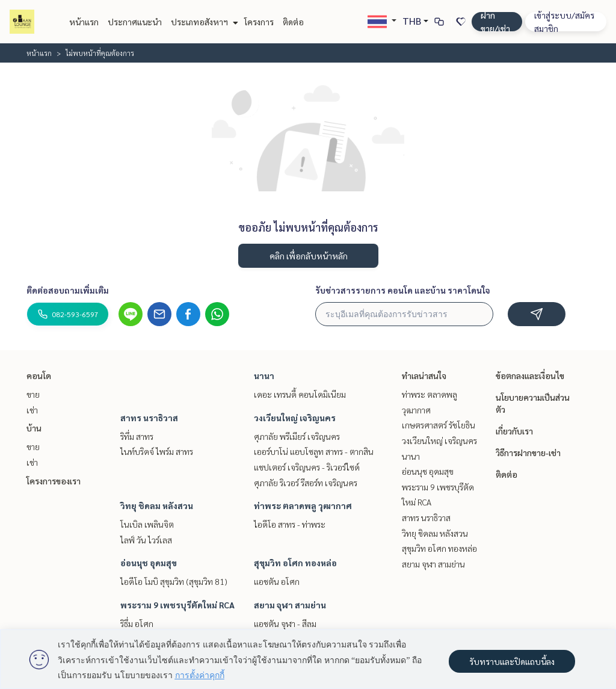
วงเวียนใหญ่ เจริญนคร (295, 418)
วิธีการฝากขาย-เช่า (528, 453)
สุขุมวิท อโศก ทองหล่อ (295, 563)
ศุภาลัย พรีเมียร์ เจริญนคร (297, 436)
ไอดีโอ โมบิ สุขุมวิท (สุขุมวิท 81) (174, 581)
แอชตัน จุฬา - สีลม (285, 623)
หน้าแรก (84, 22)
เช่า (32, 410)
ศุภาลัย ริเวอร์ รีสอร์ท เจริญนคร (306, 483)
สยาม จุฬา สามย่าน (290, 605)
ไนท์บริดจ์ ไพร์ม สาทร (157, 451)
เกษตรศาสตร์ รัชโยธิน (439, 425)
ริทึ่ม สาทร (137, 436)
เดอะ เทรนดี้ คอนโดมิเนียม (300, 394)
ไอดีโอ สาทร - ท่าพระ (290, 524)
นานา (264, 375)
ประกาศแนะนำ (135, 22)
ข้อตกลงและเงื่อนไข (530, 375)
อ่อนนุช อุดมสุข (149, 563)
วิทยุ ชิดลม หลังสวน (157, 505)
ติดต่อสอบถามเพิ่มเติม (68, 290)
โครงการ (259, 22)
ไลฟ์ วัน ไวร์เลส (146, 540)
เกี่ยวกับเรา (514, 431)
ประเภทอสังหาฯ (203, 22)
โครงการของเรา (54, 481)
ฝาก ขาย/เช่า (495, 22)
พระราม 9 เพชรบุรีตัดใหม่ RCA (177, 605)
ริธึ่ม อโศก (137, 623)
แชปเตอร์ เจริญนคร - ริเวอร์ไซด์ (307, 467)
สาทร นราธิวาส (149, 418)
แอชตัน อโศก (277, 581)
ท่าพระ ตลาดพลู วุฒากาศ (303, 505)
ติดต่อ (293, 22)
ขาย (33, 394)
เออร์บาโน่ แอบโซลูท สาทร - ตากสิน (314, 451)
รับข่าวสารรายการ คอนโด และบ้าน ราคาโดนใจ (403, 290)
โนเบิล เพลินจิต (147, 524)
